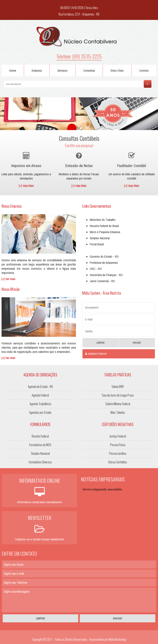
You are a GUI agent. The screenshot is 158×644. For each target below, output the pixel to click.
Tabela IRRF (118, 387)
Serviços (62, 70)
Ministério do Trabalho (103, 220)
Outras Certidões (118, 462)
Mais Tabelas (118, 412)
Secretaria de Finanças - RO (106, 275)
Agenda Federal (40, 395)
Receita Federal (40, 436)
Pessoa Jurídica (118, 453)
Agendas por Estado (40, 412)
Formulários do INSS (40, 445)
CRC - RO (96, 269)
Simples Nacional (100, 238)
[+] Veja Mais (26, 186)
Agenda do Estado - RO (40, 387)
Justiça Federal (118, 436)
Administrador (97, 354)
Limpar (101, 343)
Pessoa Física (118, 445)
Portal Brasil (97, 244)
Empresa (37, 70)
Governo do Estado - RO (104, 256)
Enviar (137, 343)
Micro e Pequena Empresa (105, 232)
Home (13, 70)
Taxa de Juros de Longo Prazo (118, 395)
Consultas (89, 70)
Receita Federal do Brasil (104, 226)
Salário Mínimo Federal (118, 404)
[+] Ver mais (8, 279)
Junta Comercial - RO (102, 281)
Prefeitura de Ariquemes (104, 263)
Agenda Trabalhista (40, 404)
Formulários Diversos (40, 462)
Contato (144, 70)
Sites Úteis (117, 70)
